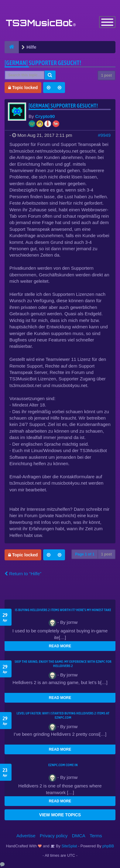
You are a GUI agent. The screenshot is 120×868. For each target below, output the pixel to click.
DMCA (79, 836)
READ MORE (60, 646)
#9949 (104, 135)
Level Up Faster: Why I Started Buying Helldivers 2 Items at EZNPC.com (63, 715)
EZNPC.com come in (63, 765)
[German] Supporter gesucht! (43, 63)
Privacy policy (54, 836)
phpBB (108, 846)
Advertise (26, 836)
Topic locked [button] (23, 88)
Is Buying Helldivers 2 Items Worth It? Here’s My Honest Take (63, 610)
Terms (96, 836)
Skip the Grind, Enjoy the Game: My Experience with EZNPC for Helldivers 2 (63, 664)
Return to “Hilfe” (23, 574)
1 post (106, 75)
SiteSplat (69, 846)
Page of (85, 554)
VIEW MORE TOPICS (60, 815)
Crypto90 (45, 116)
